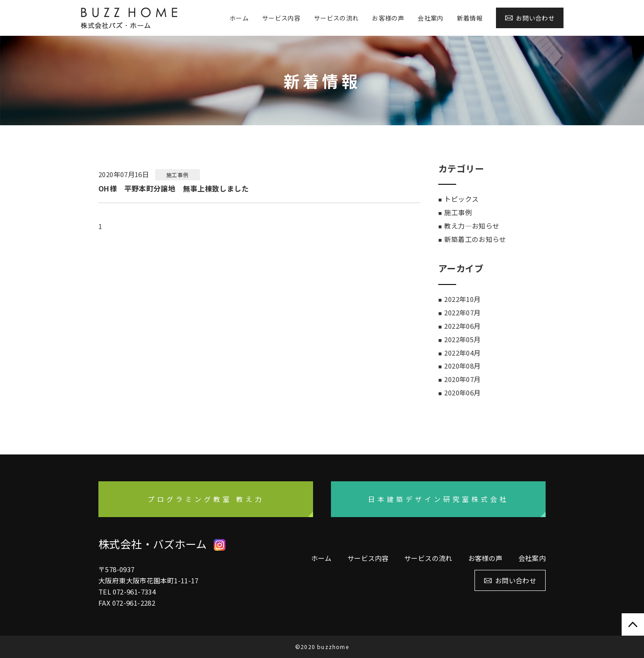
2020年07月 (462, 379)
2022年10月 (462, 299)
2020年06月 (462, 393)
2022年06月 (462, 326)
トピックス (461, 199)
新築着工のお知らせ (475, 239)
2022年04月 (462, 353)
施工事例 (458, 212)
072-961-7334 (134, 592)
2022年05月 (462, 339)
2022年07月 (462, 312)
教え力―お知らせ (472, 226)
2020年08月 (462, 366)
